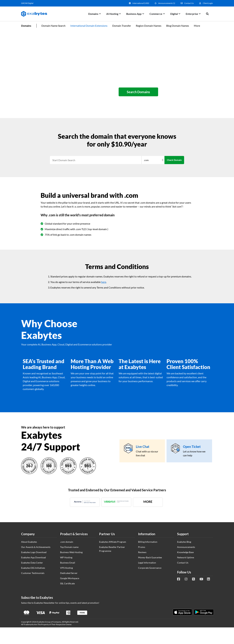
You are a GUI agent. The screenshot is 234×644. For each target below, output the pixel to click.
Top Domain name (69, 547)
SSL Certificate (67, 583)
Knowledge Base (185, 552)
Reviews (142, 552)
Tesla (229, 591)
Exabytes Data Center (32, 563)
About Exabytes (29, 542)
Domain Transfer (122, 26)
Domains (26, 26)
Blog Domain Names (178, 26)
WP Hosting (66, 557)
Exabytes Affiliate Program (113, 542)
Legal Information (147, 563)
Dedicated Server (69, 573)
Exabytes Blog (184, 542)
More (197, 26)
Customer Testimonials (33, 573)
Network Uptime (186, 557)
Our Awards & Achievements (36, 547)
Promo (142, 547)
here (104, 282)
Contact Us (183, 563)
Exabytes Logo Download (34, 552)
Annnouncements (186, 547)
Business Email (68, 563)
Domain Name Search (53, 26)
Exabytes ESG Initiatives (33, 568)
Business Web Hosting (71, 552)
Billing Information (148, 542)
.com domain (67, 542)
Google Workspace (70, 578)
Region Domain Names (149, 26)
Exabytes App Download (33, 557)
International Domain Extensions (89, 26)
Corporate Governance (150, 568)
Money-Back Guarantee (150, 557)
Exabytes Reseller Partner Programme (112, 549)
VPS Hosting (66, 568)
